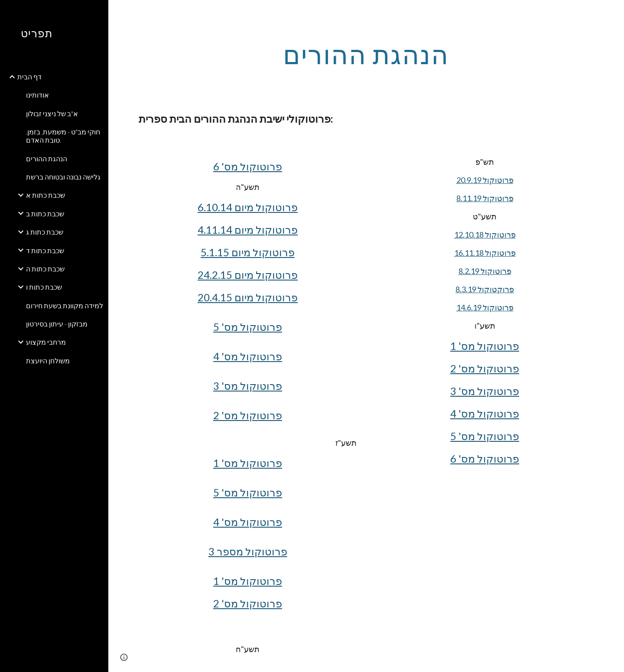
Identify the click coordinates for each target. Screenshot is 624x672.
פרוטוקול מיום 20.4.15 (248, 297)
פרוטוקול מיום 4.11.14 (248, 230)
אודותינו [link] (37, 95)
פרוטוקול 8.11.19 (485, 198)
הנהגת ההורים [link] (47, 158)
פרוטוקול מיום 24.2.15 (248, 275)
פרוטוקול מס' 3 (248, 386)
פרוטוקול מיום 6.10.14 (248, 207)
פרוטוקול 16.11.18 (485, 253)
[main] (366, 54)
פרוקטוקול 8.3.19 (485, 289)
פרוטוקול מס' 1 (248, 463)
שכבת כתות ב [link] (45, 214)
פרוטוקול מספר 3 (248, 551)
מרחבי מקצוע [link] (46, 342)
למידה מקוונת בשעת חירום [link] (65, 305)
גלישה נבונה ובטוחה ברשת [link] (63, 177)
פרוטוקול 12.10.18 (485, 235)
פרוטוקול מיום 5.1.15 (248, 252)
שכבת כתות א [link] (45, 195)
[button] (614, 12)
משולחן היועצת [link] (48, 360)
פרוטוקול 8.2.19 (485, 271)
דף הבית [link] (29, 77)
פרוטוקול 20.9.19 (485, 180)
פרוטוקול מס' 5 (248, 327)
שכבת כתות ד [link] (45, 250)
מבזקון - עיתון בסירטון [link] (57, 324)
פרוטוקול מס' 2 (248, 415)
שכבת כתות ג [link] (45, 232)
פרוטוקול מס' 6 (248, 166)
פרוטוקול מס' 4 (248, 356)
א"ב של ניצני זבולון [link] (52, 113)
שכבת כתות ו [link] (44, 287)
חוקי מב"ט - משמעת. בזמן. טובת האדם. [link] (63, 136)
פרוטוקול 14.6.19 (485, 307)
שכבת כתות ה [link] (45, 269)
